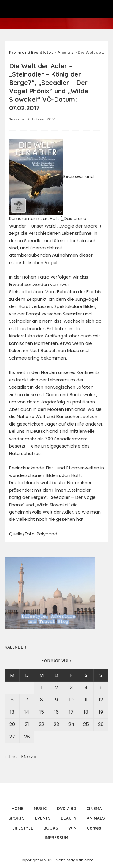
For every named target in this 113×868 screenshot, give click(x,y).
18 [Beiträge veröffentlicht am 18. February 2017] (86, 712)
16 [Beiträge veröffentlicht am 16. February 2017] (56, 712)
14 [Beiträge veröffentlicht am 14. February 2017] (27, 712)
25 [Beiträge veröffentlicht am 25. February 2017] (86, 724)
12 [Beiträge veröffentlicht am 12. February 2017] (101, 700)
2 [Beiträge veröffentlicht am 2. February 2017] (56, 687)
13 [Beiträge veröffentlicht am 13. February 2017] (12, 712)
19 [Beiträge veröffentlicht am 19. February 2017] (101, 712)
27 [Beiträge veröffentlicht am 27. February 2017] (12, 737)
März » (29, 757)
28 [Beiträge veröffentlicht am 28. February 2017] (27, 737)
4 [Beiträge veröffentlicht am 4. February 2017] (86, 687)
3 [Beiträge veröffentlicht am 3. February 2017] (71, 687)
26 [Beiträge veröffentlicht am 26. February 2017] (101, 724)
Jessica (16, 119)
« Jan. (11, 757)
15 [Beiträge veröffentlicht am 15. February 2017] (42, 712)
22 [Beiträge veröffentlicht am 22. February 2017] (42, 724)
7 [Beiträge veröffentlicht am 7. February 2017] (27, 700)
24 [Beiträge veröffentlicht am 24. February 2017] (71, 724)
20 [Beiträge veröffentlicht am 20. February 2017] (12, 724)
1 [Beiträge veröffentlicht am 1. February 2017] (42, 687)
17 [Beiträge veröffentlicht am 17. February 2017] (71, 712)
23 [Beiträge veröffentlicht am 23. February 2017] (56, 724)
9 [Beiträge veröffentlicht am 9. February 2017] (56, 700)
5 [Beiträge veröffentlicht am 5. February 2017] (101, 687)
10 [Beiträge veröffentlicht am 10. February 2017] (71, 700)
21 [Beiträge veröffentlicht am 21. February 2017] (27, 724)
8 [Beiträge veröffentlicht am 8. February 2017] (42, 700)
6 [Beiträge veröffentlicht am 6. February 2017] (12, 700)
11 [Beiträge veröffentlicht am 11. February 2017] (86, 700)
